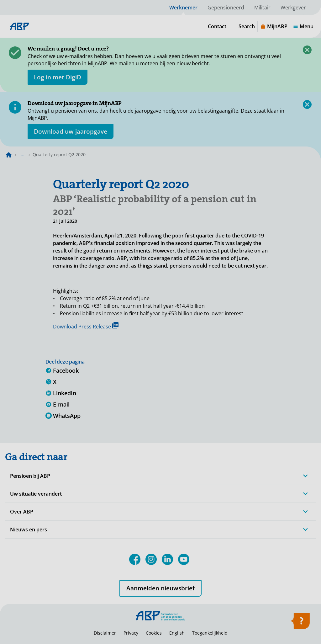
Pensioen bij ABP (30, 476)
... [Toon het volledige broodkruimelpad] (23, 154)
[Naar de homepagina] (9, 155)
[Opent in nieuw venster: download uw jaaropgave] (71, 131)
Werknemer (183, 8)
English (177, 633)
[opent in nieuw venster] (58, 77)
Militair (262, 8)
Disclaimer (105, 633)
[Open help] (300, 623)
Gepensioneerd (226, 8)
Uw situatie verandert (36, 494)
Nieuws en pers (29, 530)
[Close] (307, 50)
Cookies (154, 633)
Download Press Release (86, 326)
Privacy (131, 633)
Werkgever (293, 8)
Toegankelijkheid (210, 633)
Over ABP (22, 512)
